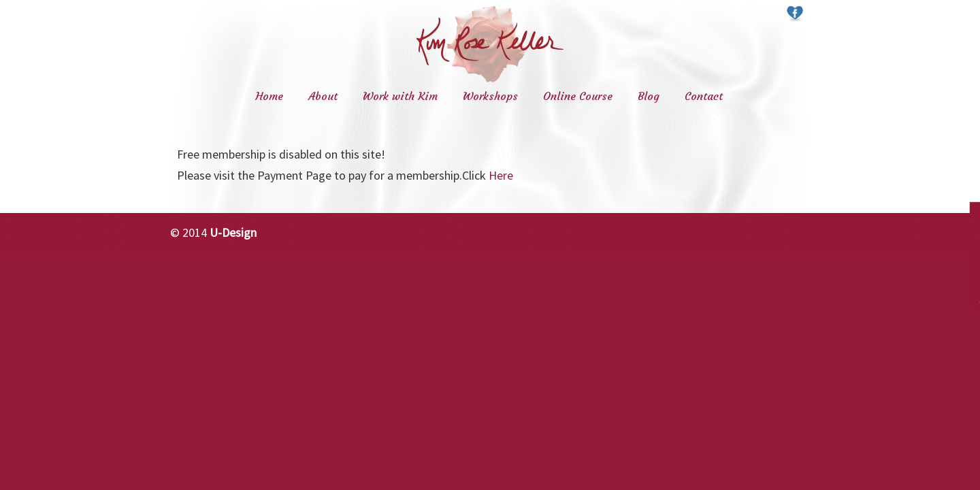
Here (501, 175)
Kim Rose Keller (490, 44)
